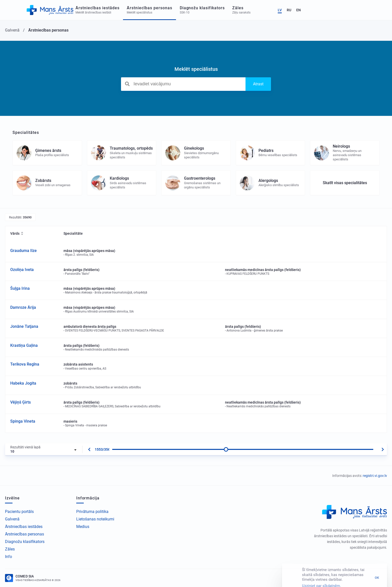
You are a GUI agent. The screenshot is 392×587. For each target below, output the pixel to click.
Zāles (10, 549)
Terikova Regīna (25, 364)
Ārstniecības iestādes (24, 527)
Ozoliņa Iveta (22, 270)
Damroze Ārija (23, 307)
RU (368, 10)
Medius (83, 527)
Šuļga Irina (20, 288)
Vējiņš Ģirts (20, 402)
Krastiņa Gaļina (24, 345)
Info (8, 557)
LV (358, 10)
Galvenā (12, 519)
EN (377, 10)
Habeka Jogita (23, 383)
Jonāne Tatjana (24, 326)
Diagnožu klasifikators (25, 542)
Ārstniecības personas (24, 534)
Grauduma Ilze (23, 251)
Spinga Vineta (23, 421)
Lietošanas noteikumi (95, 519)
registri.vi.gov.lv (375, 476)
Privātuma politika (92, 512)
